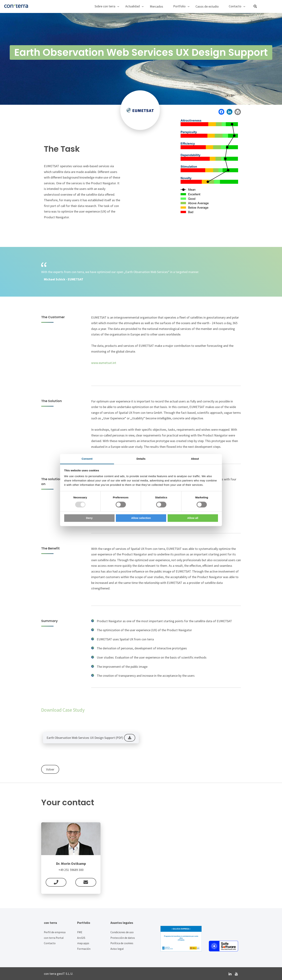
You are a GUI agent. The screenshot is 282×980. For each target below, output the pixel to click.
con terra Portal (54, 938)
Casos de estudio (207, 6)
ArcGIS (81, 938)
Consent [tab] (87, 459)
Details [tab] (141, 459)
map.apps (83, 943)
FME (80, 932)
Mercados (156, 6)
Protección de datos (123, 938)
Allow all (193, 518)
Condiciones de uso (122, 932)
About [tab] (195, 459)
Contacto (50, 943)
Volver (50, 769)
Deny (89, 518)
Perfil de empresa (55, 932)
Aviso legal (117, 949)
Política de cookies (122, 943)
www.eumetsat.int (104, 363)
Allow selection (141, 518)
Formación (84, 949)
